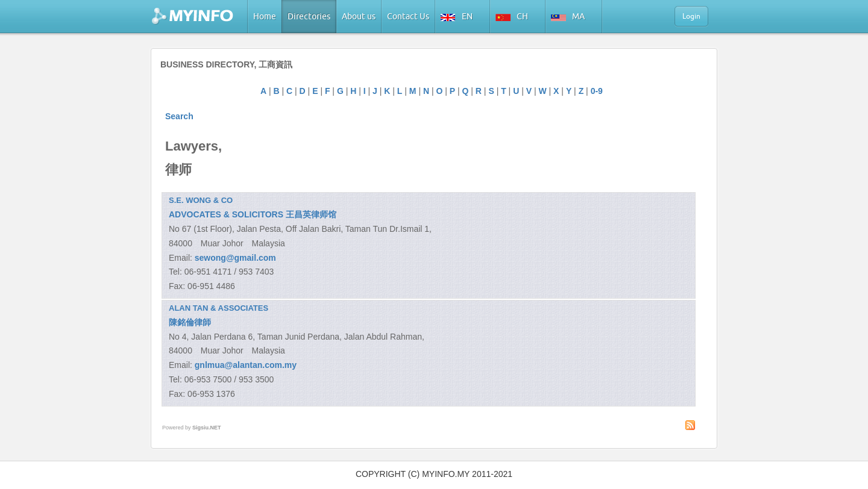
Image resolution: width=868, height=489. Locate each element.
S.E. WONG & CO (201, 200)
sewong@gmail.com (235, 258)
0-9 (597, 91)
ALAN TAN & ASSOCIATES (219, 308)
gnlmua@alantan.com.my (246, 365)
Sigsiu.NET (207, 428)
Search (179, 116)
